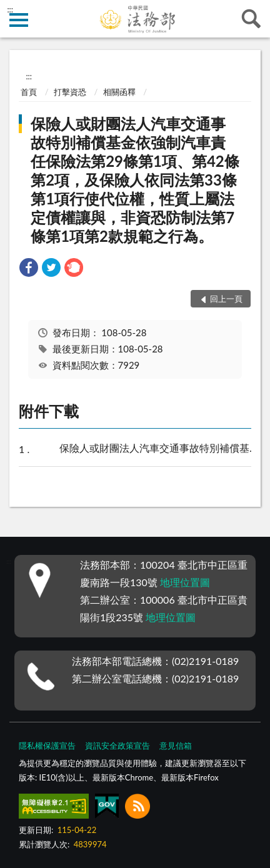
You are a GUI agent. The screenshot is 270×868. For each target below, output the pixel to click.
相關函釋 (119, 92)
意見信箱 (176, 746)
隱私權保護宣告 (47, 746)
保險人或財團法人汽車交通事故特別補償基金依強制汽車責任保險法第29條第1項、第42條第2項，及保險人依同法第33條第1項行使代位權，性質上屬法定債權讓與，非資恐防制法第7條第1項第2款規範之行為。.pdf (158, 449)
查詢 (251, 19)
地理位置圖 (185, 582)
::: (10, 9)
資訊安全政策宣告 (117, 746)
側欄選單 (19, 20)
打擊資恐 (70, 92)
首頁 (29, 92)
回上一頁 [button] (226, 299)
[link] (29, 269)
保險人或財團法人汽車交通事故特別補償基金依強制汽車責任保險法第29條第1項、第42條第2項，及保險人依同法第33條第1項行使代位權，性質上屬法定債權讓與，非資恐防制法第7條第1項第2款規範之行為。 (135, 180)
